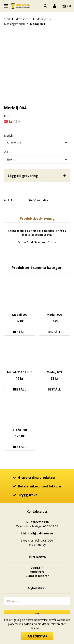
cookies (27, 624)
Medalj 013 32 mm (20, 372)
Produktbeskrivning (37, 218)
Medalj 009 (54, 372)
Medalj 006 (54, 315)
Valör (7, 152)
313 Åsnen (20, 429)
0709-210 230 (40, 522)
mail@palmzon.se (40, 533)
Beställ (20, 332)
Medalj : (9, 136)
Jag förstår (37, 636)
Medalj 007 (20, 315)
